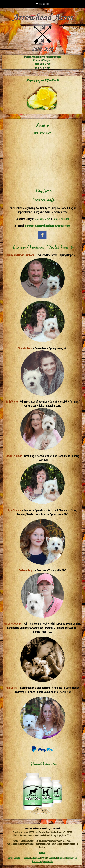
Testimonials (72, 858)
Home (9, 858)
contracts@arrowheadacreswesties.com (47, 226)
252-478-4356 (42, 68)
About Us (17, 858)
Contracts (51, 858)
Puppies (26, 858)
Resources (37, 861)
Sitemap (42, 853)
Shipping (61, 858)
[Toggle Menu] (4, 4)
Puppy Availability (34, 57)
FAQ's (43, 858)
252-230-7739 (42, 64)
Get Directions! (42, 133)
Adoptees (35, 858)
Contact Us (48, 861)
